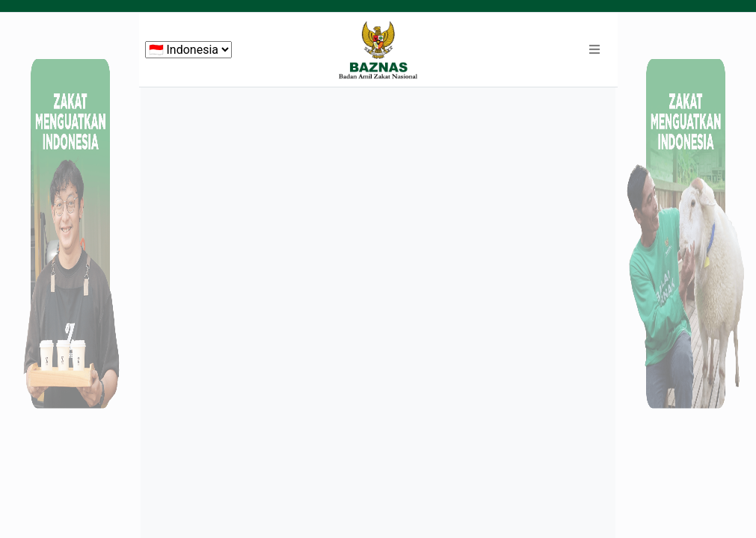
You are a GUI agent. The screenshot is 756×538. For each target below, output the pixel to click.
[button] (594, 50)
